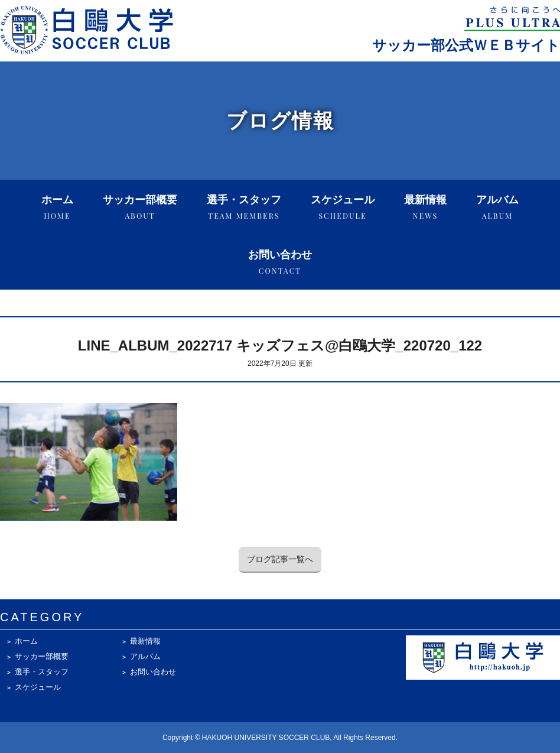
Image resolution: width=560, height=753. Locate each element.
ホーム (57, 207)
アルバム (497, 207)
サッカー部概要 (140, 207)
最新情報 (425, 207)
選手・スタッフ (244, 207)
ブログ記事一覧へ (280, 559)
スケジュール (343, 207)
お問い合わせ (280, 262)
